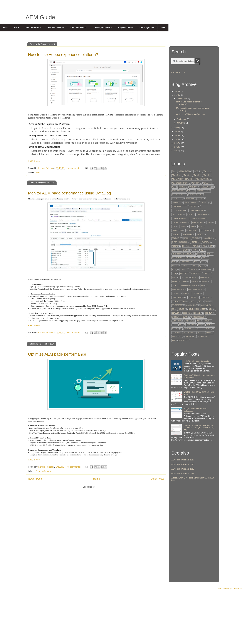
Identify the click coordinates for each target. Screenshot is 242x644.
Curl (192, 226)
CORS (174, 226)
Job (193, 266)
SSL (173, 325)
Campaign (176, 203)
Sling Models (198, 317)
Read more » (34, 161)
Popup (186, 293)
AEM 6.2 (175, 175)
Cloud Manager (179, 211)
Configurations (179, 218)
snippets (189, 321)
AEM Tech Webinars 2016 (183, 464)
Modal (175, 278)
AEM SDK (196, 183)
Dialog (175, 234)
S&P (199, 301)
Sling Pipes (177, 321)
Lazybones (206, 270)
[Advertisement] (194, 534)
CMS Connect (178, 215)
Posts (17, 28)
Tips (200, 325)
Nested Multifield (180, 282)
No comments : (74, 168)
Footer (185, 246)
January (181, 123)
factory (205, 242)
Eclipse (195, 238)
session (186, 313)
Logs (174, 274)
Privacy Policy (224, 589)
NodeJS (205, 282)
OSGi (174, 285)
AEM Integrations (147, 28)
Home (6, 28)
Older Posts (157, 479)
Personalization (195, 289)
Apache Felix (203, 191)
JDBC (203, 262)
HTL (201, 250)
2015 (177, 151)
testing (191, 325)
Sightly (208, 313)
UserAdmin (188, 333)
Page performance (44, 471)
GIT (211, 246)
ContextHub (198, 222)
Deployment (205, 230)
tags (181, 325)
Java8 (174, 262)
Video (208, 333)
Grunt (186, 250)
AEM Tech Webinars (55, 28)
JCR (195, 262)
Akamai (182, 187)
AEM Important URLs (103, 28)
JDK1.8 (174, 266)
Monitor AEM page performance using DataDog (69, 193)
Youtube (183, 341)
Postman (196, 293)
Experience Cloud (180, 242)
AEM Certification (33, 28)
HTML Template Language (183, 254)
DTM (186, 238)
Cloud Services (196, 211)
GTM (194, 250)
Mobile (206, 274)
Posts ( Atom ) (103, 487)
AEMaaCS (207, 183)
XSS (173, 341)
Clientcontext (178, 207)
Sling (185, 317)
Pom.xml (175, 293)
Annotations (177, 191)
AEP (37, 172)
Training (188, 329)
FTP (204, 246)
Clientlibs (193, 207)
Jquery (202, 266)
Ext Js (194, 242)
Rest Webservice (179, 301)
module (185, 278)
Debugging (191, 230)
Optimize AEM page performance (57, 354)
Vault (199, 333)
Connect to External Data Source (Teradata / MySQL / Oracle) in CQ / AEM (199, 428)
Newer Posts (35, 479)
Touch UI (176, 329)
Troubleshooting (203, 329)
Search (182, 309)
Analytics (193, 187)
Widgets (190, 337)
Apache (190, 191)
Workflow (202, 337)
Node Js (195, 282)
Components (202, 215)
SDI (173, 309)
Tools (163, 28)
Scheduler (206, 305)
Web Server (177, 337)
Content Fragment (180, 222)
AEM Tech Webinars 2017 (183, 460)
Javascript (185, 262)
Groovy (175, 250)
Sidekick (197, 313)
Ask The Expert (194, 195)
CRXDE (183, 226)
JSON (174, 270)
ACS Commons (184, 171)
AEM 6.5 (206, 175)
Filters (175, 246)
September (182, 119)
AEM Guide (40, 17)
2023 (177, 128)
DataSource (177, 230)
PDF (203, 285)
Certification (190, 203)
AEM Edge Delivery (180, 183)
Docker (200, 234)
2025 (177, 91)
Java (204, 258)
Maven (183, 274)
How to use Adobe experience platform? (63, 55)
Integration (192, 258)
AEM (196, 171)
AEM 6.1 (206, 171)
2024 (177, 95)
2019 (177, 135)
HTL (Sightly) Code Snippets (196, 361)
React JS (192, 297)
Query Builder (178, 297)
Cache (200, 199)
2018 (177, 139)
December (182, 98)
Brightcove (177, 199)
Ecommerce (207, 238)
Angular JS (206, 187)
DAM (200, 226)
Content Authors (197, 218)
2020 (177, 131)
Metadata (195, 274)
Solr (207, 321)
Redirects (204, 297)
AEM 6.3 (186, 175)
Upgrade (176, 333)
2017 (177, 143)
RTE (192, 301)
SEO (211, 309)
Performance (178, 289)
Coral (210, 222)
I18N (209, 254)
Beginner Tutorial (126, 28)
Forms (196, 246)
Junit (182, 270)
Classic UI (204, 203)
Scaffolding (192, 305)
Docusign (176, 238)
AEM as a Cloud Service (182, 179)
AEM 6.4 (196, 175)
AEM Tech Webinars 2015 (183, 469)
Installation (177, 258)
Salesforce (177, 305)
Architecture (178, 195)
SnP (199, 321)
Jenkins (184, 266)
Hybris (200, 254)
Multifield (204, 278)
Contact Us (237, 589)
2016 (177, 147)
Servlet (175, 313)
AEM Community (202, 179)
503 (173, 171)
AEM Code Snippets (79, 28)
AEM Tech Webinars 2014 (183, 473)
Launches (193, 270)
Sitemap (175, 317)
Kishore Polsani (178, 72)
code (190, 215)
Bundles (190, 199)
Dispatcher (187, 234)
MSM (194, 278)
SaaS (207, 301)
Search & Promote (197, 309)
